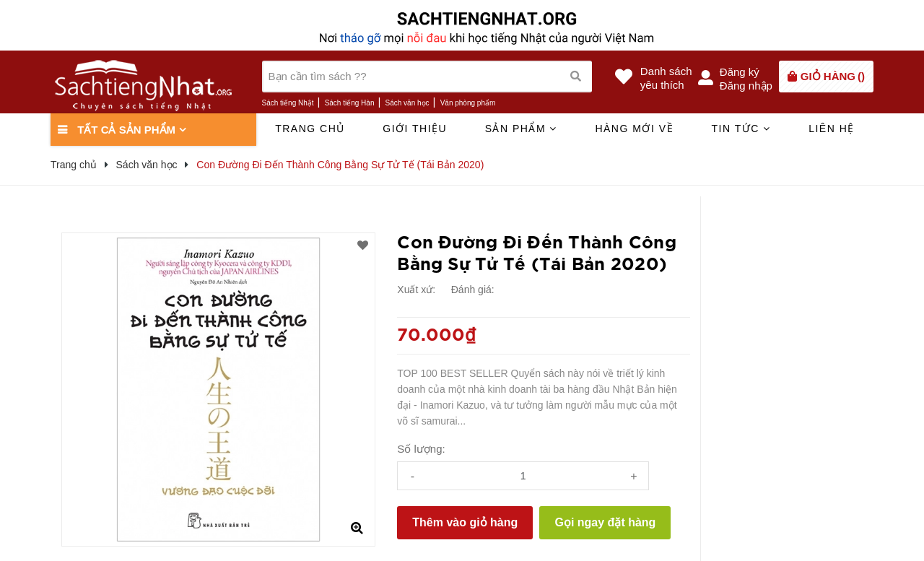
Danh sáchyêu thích (666, 78)
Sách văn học (407, 103)
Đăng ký (740, 72)
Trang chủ (310, 129)
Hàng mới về (634, 129)
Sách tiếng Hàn (350, 103)
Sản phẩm (521, 129)
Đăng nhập (746, 86)
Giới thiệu (415, 129)
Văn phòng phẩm (468, 103)
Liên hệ (832, 129)
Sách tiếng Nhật (288, 103)
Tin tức (741, 129)
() (833, 76)
